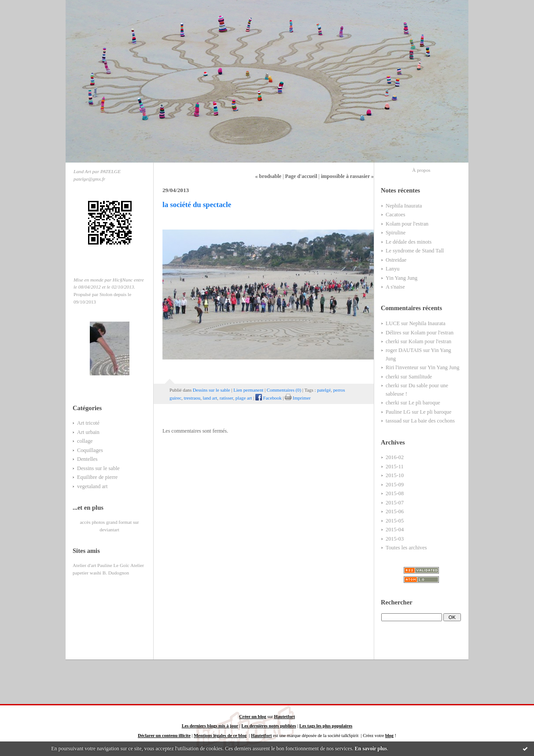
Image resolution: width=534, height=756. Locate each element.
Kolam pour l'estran (407, 224)
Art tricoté (88, 423)
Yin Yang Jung (401, 278)
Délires (394, 333)
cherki (392, 341)
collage (85, 441)
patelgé (324, 390)
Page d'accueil (301, 176)
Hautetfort (285, 717)
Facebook (269, 398)
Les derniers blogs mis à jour (210, 726)
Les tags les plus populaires (326, 726)
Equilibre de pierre (97, 477)
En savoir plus (371, 749)
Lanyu (392, 269)
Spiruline (396, 233)
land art (210, 398)
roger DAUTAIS (404, 350)
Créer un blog (253, 717)
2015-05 (395, 521)
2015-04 (395, 530)
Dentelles (87, 459)
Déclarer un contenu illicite (164, 736)
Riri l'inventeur (402, 367)
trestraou (192, 398)
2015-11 (395, 467)
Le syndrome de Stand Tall (415, 251)
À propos (421, 170)
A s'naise (395, 287)
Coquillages (90, 450)
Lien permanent (248, 390)
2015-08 (395, 493)
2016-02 (395, 457)
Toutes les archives (406, 548)
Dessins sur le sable (98, 468)
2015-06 (395, 511)
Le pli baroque (424, 403)
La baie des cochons (433, 421)
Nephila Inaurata (404, 206)
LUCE (393, 323)
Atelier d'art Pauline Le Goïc (101, 565)
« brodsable (268, 176)
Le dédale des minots (409, 242)
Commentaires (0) (284, 390)
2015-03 (395, 539)
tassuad (394, 421)
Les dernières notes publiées (269, 726)
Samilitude (420, 377)
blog (389, 736)
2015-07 (395, 503)
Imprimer (298, 398)
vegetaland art (92, 486)
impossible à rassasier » (347, 176)
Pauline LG (398, 412)
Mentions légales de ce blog (220, 736)
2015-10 (395, 475)
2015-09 (395, 485)
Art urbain (88, 432)
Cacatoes (395, 215)
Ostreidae (396, 260)
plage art (244, 398)
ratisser (226, 398)
